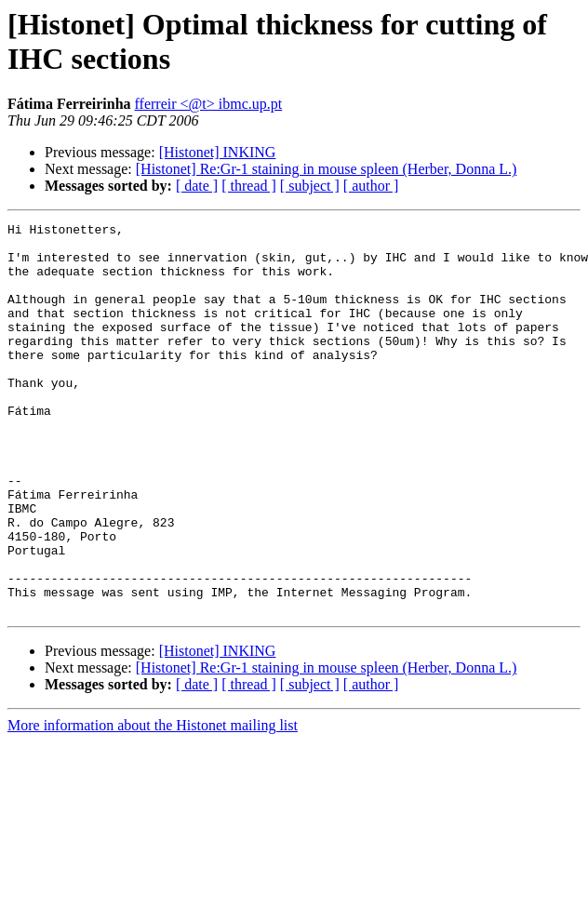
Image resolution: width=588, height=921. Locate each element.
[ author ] (371, 186)
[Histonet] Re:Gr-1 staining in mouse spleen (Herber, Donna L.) (327, 169)
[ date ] (197, 186)
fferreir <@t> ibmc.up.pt (209, 104)
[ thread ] (249, 186)
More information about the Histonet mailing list (153, 803)
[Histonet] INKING (218, 152)
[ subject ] (310, 186)
